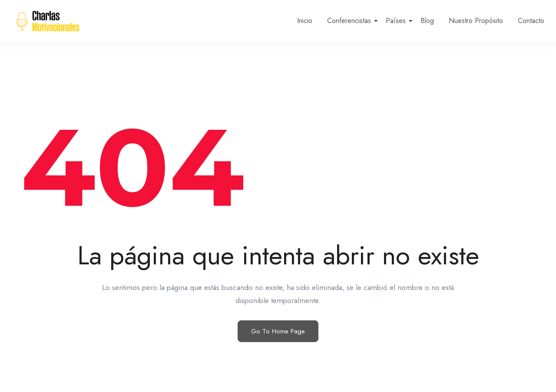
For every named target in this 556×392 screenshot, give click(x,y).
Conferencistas (351, 21)
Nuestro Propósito (476, 21)
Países (397, 21)
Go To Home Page (278, 331)
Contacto (531, 21)
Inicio (305, 21)
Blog (427, 21)
